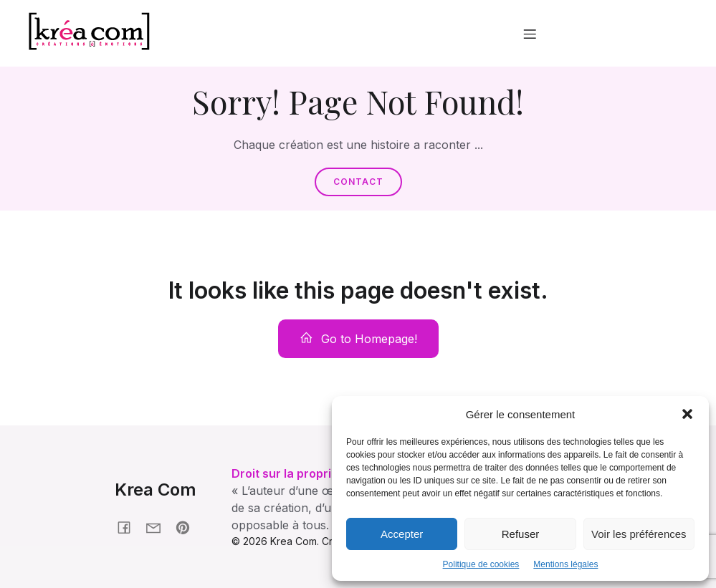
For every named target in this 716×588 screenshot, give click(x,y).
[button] (687, 414)
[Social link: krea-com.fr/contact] (159, 527)
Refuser (521, 534)
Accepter (402, 534)
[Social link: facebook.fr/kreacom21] (129, 527)
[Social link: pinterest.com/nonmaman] (188, 527)
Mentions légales (565, 564)
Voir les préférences (639, 534)
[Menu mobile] (530, 34)
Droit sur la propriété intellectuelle (329, 473)
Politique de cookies (481, 564)
